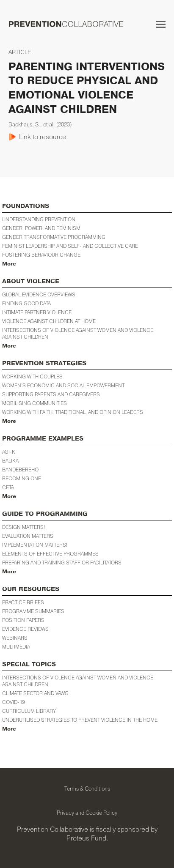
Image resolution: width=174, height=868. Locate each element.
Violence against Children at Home (49, 321)
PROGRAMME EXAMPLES (43, 439)
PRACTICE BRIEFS (23, 602)
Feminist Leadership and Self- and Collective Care (70, 246)
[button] (161, 24)
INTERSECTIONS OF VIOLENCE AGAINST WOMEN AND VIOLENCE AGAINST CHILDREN (78, 681)
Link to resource (43, 137)
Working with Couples (32, 376)
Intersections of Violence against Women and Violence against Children (78, 333)
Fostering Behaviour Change (41, 255)
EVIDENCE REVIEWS (25, 629)
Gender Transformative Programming (54, 237)
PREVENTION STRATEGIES (44, 363)
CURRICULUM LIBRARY (29, 711)
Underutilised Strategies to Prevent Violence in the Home (80, 720)
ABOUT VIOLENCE (31, 281)
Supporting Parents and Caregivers (51, 394)
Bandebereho (20, 470)
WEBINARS (15, 638)
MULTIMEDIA (16, 647)
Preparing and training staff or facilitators (62, 563)
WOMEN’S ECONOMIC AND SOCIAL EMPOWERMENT (63, 385)
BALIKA (10, 461)
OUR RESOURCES (31, 589)
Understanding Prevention (39, 219)
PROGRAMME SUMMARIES (33, 611)
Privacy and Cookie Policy (87, 813)
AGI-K (9, 452)
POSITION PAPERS (23, 620)
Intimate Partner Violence (37, 312)
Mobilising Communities (35, 403)
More (9, 264)
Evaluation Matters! (28, 536)
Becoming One (22, 478)
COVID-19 (14, 702)
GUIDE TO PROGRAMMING (45, 514)
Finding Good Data (26, 303)
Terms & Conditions (87, 789)
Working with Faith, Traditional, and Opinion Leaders (73, 412)
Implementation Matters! (35, 545)
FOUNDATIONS (26, 206)
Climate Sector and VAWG (35, 693)
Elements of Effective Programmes (50, 554)
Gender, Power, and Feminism (41, 228)
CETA (8, 487)
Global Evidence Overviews (39, 294)
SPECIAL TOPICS (29, 664)
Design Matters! (23, 527)
